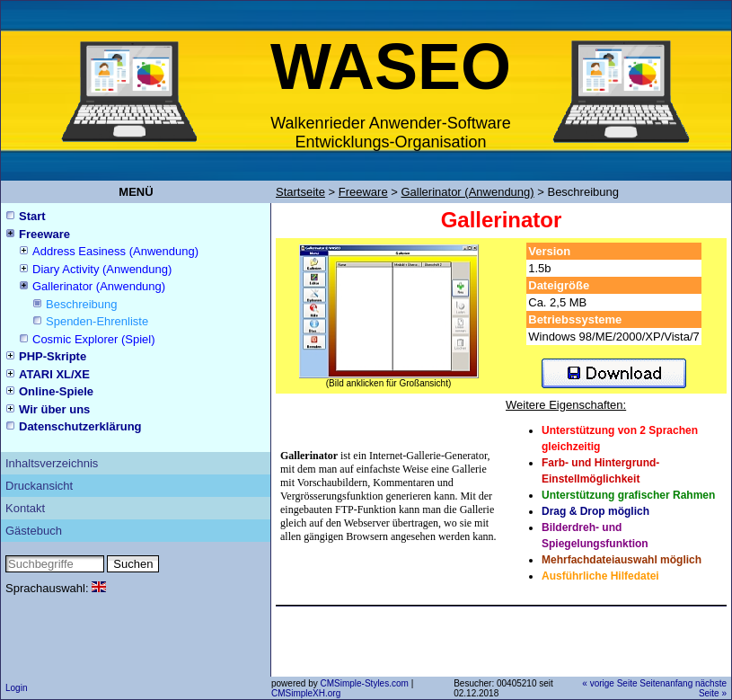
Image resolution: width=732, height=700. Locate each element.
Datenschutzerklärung (80, 426)
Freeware (44, 234)
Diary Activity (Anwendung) (102, 269)
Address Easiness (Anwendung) (115, 251)
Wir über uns (54, 409)
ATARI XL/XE (54, 374)
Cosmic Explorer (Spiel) (94, 339)
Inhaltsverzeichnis (52, 463)
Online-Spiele (56, 391)
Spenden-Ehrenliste (97, 321)
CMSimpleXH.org (306, 693)
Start (32, 216)
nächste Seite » (711, 688)
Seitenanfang (666, 683)
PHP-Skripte (53, 356)
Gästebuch (34, 531)
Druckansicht (39, 486)
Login (16, 688)
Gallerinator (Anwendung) (99, 286)
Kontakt (25, 508)
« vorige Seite (609, 683)
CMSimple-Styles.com (365, 683)
